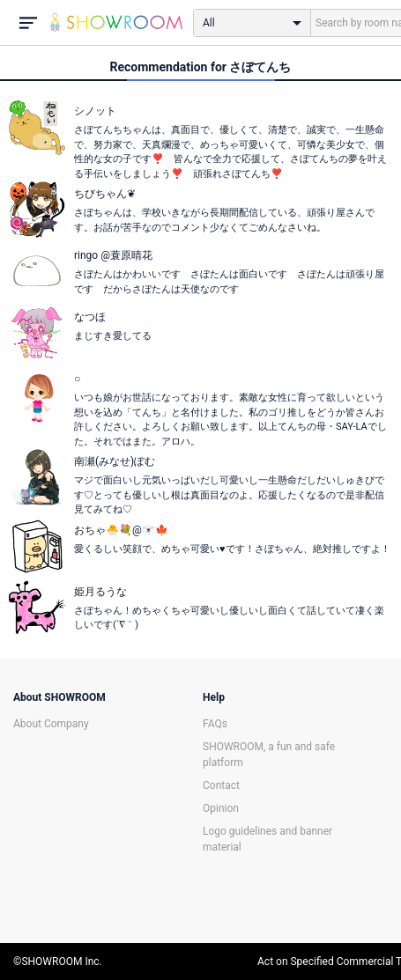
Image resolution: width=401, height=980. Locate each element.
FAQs (215, 724)
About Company (51, 724)
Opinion (221, 808)
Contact (221, 785)
